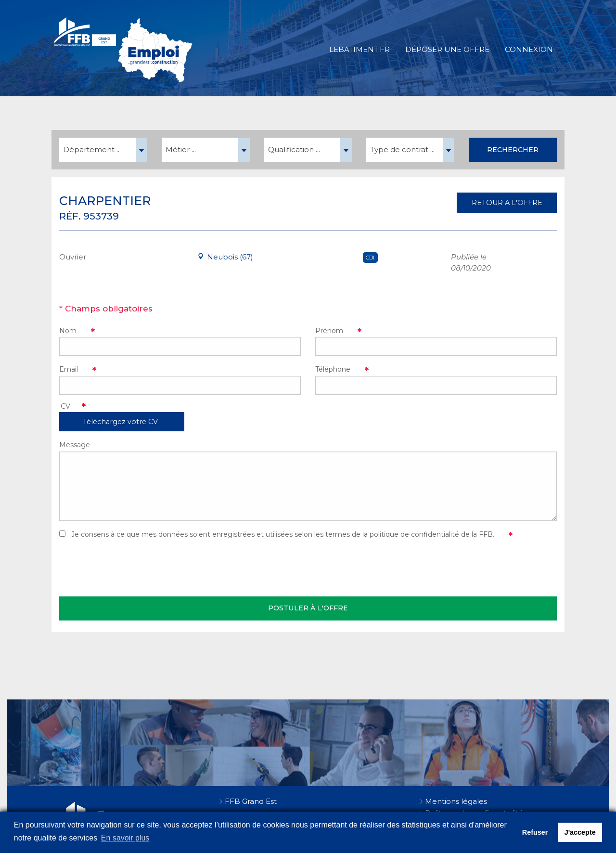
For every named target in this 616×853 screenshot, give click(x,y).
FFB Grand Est (251, 801)
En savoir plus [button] (125, 838)
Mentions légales (456, 801)
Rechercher (513, 150)
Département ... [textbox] (92, 149)
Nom (68, 331)
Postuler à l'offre (308, 608)
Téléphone (333, 369)
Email (69, 369)
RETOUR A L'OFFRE (507, 203)
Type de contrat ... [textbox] (402, 149)
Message (75, 445)
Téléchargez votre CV (120, 422)
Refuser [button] (535, 832)
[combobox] (103, 150)
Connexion (529, 49)
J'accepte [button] (580, 832)
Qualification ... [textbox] (294, 149)
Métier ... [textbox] (181, 149)
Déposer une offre (447, 49)
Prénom (329, 331)
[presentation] (132, 568)
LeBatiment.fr (359, 49)
